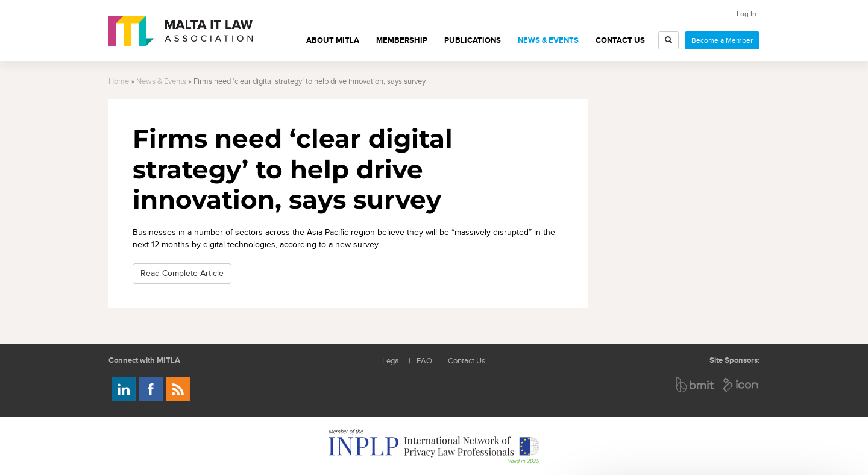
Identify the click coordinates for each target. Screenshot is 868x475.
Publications (473, 40)
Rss (178, 389)
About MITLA (333, 40)
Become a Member (722, 40)
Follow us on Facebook (151, 389)
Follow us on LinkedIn (124, 389)
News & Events (548, 40)
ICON (741, 385)
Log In (747, 14)
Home (119, 82)
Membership (402, 40)
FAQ (424, 361)
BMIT (696, 385)
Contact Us (620, 40)
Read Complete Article (182, 273)
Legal (392, 361)
